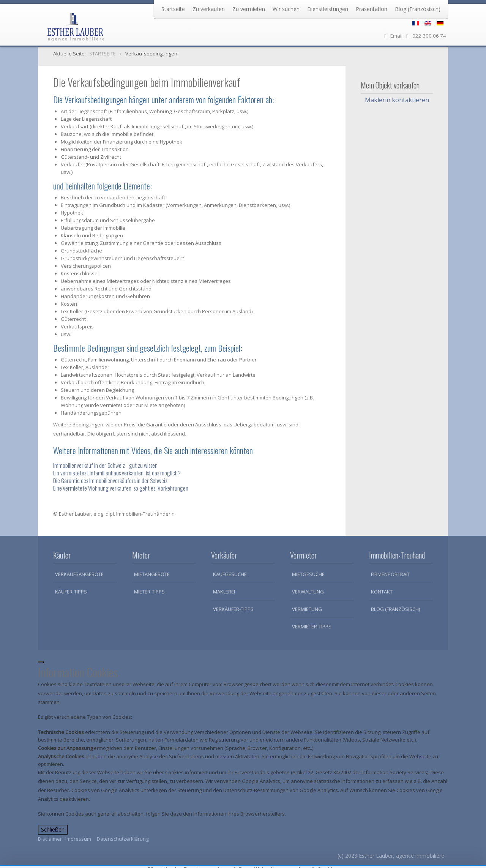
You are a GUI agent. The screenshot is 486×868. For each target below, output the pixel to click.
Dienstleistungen (328, 9)
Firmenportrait (391, 574)
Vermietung (307, 609)
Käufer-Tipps (71, 592)
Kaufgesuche (230, 574)
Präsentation (372, 9)
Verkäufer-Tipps (233, 609)
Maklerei (224, 592)
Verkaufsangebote (79, 574)
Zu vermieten (249, 9)
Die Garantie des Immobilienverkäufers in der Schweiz (110, 480)
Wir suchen (286, 9)
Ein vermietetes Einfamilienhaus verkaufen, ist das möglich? (117, 473)
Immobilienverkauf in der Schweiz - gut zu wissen (105, 465)
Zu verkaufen (209, 9)
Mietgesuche (308, 574)
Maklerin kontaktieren (397, 100)
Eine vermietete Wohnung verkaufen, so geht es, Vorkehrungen (121, 488)
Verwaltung (308, 592)
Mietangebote (152, 574)
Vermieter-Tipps (312, 627)
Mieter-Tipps (149, 592)
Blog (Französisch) (418, 9)
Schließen (53, 829)
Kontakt (382, 592)
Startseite (173, 9)
